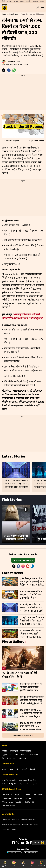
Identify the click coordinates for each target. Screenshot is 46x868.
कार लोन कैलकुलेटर (9, 784)
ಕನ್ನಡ (16, 2)
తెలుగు (22, 2)
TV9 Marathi (26, 795)
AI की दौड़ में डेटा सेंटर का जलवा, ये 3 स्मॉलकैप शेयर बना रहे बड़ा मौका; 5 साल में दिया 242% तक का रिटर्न (31, 608)
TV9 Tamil (28, 799)
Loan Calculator (10, 775)
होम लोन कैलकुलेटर (9, 780)
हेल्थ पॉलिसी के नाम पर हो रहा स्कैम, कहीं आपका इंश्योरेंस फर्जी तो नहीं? (31, 687)
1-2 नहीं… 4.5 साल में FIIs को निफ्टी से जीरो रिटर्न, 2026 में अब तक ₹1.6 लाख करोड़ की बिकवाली (32, 621)
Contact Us (6, 820)
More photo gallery (22, 735)
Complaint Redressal (30, 825)
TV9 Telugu (15, 795)
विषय (11, 770)
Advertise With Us (28, 820)
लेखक (4, 770)
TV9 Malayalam (7, 802)
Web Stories (12, 500)
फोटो (17, 770)
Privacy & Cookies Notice (11, 825)
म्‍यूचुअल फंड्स (7, 755)
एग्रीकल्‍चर (22, 759)
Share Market (13, 14)
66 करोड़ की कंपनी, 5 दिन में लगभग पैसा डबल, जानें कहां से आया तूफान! (22, 317)
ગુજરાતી (35, 2)
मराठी (28, 2)
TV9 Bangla (18, 799)
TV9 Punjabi (29, 802)
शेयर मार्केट (14, 751)
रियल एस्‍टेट (34, 755)
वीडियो (24, 770)
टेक (15, 759)
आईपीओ (24, 755)
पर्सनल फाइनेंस (26, 751)
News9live (19, 802)
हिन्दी (3, 2)
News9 (10, 2)
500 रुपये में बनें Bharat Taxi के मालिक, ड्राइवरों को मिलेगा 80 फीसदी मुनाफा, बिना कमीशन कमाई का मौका (31, 713)
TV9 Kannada (7, 799)
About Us (16, 820)
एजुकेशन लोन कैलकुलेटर (28, 784)
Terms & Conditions (9, 830)
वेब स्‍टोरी (33, 770)
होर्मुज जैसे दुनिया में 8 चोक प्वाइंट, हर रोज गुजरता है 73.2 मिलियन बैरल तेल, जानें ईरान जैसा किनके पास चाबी (32, 582)
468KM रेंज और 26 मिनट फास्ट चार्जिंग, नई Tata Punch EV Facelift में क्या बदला (31, 726)
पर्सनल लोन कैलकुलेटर (27, 780)
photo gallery (13, 642)
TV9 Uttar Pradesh (8, 806)
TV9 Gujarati (37, 795)
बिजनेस (5, 751)
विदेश (9, 759)
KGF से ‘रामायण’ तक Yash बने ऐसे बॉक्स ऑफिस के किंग (20, 675)
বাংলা (42, 2)
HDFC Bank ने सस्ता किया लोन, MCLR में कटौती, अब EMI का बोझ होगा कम (31, 595)
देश (3, 759)
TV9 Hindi (5, 795)
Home (4, 14)
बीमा (16, 755)
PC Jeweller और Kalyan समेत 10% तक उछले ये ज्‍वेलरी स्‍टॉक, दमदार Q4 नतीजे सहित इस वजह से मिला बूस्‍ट (30, 634)
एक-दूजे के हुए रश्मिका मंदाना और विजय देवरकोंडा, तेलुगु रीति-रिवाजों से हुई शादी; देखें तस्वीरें (32, 700)
